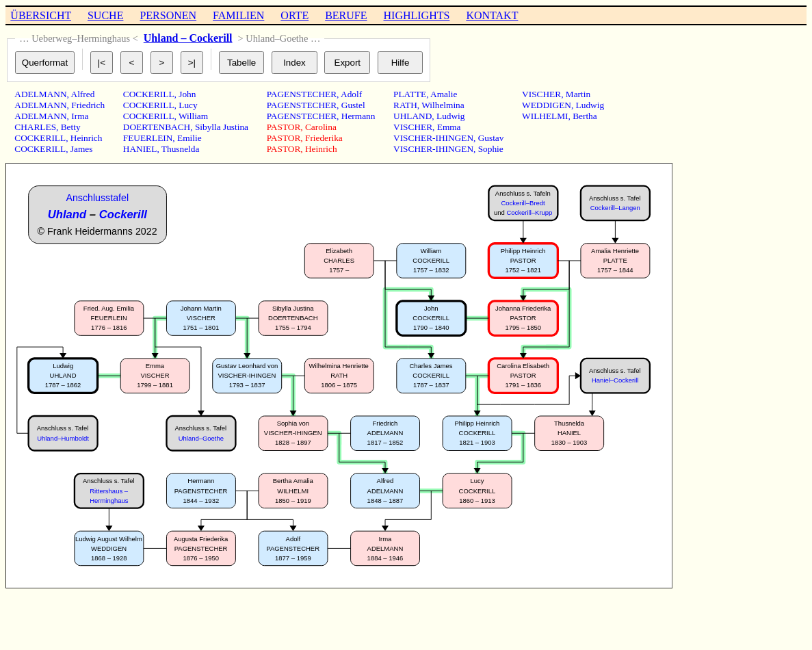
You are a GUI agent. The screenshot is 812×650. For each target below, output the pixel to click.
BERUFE (346, 15)
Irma (80, 116)
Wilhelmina (443, 105)
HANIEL (140, 149)
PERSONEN (168, 15)
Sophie (491, 149)
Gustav (491, 138)
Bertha (585, 116)
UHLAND (412, 116)
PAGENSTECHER (302, 94)
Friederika (324, 138)
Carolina (321, 127)
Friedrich (88, 105)
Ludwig (450, 116)
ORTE (294, 15)
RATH (405, 105)
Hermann (358, 116)
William (193, 116)
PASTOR (284, 127)
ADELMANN (40, 94)
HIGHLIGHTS (417, 15)
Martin (578, 94)
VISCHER (413, 127)
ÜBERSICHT (41, 15)
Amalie (444, 94)
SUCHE (105, 15)
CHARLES (35, 127)
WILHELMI (545, 116)
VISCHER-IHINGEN (433, 138)
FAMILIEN (238, 15)
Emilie (189, 138)
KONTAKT (492, 15)
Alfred (83, 94)
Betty (71, 127)
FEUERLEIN (148, 138)
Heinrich (87, 138)
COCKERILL (40, 138)
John (187, 94)
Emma (449, 127)
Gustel (353, 105)
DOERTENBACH (157, 127)
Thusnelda (181, 149)
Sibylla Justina (222, 127)
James (82, 149)
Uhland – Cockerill (188, 38)
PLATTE (410, 94)
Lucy (188, 105)
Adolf (351, 94)
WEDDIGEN (547, 105)
